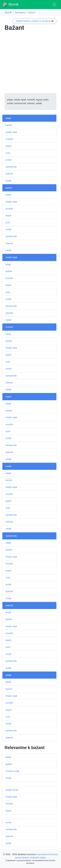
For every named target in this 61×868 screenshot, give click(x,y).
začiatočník (11, 167)
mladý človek (12, 790)
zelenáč (9, 174)
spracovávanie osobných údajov (30, 858)
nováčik (9, 139)
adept (8, 118)
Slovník (10, 5)
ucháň (9, 160)
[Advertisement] (30, 63)
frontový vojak (12, 771)
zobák (8, 181)
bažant (9, 125)
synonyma (43, 854)
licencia (53, 854)
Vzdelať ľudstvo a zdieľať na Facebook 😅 (34, 21)
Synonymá (20, 12)
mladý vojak (11, 132)
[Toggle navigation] (54, 5)
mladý (8, 778)
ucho (8, 153)
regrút (8, 146)
